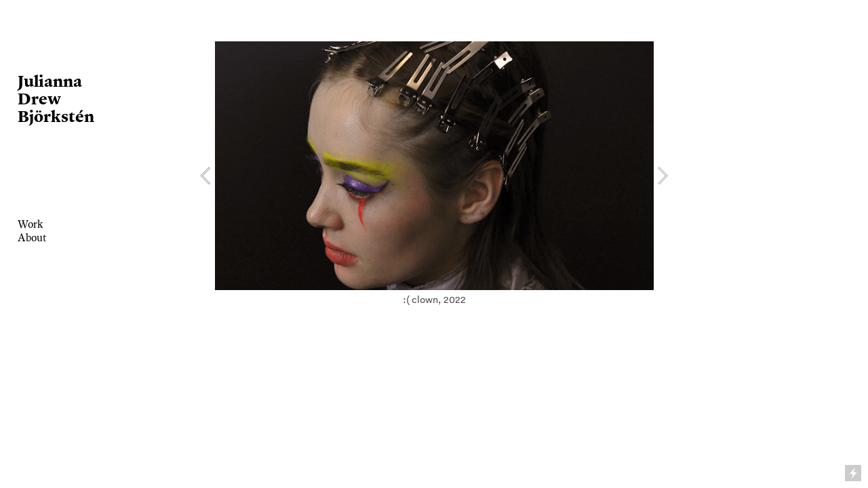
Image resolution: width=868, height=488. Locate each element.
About (32, 238)
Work (30, 224)
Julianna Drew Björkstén (56, 98)
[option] (434, 176)
